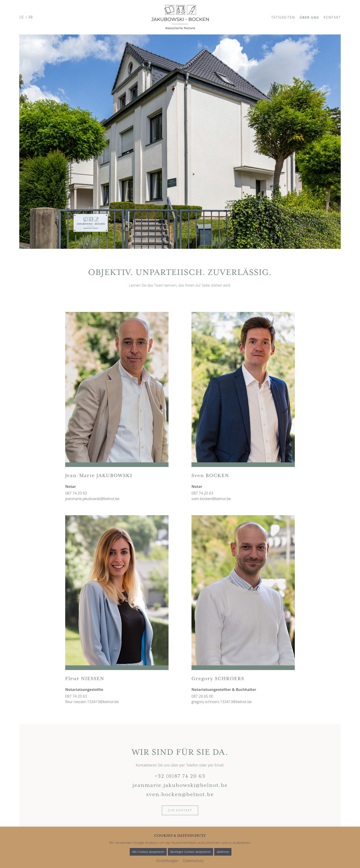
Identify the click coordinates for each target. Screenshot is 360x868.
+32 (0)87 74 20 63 (180, 776)
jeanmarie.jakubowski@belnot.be (92, 499)
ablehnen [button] (223, 852)
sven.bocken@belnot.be (211, 499)
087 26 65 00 (202, 696)
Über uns (309, 17)
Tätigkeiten (283, 17)
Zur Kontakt (180, 810)
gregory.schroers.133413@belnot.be (222, 702)
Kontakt (332, 17)
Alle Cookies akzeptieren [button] (148, 852)
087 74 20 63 (76, 493)
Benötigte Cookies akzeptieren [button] (190, 852)
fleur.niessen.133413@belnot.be (92, 702)
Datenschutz (193, 861)
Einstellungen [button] (167, 861)
